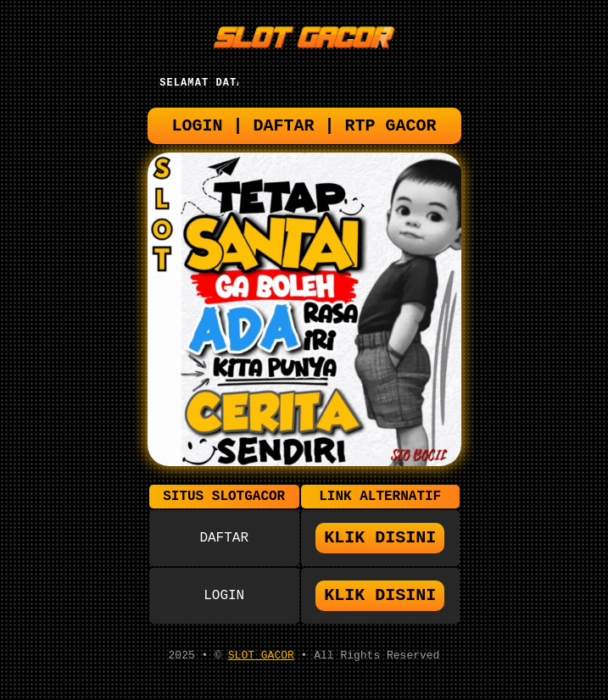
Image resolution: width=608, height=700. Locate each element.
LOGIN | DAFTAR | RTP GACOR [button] (304, 130)
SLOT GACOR (261, 669)
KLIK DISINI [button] (380, 547)
